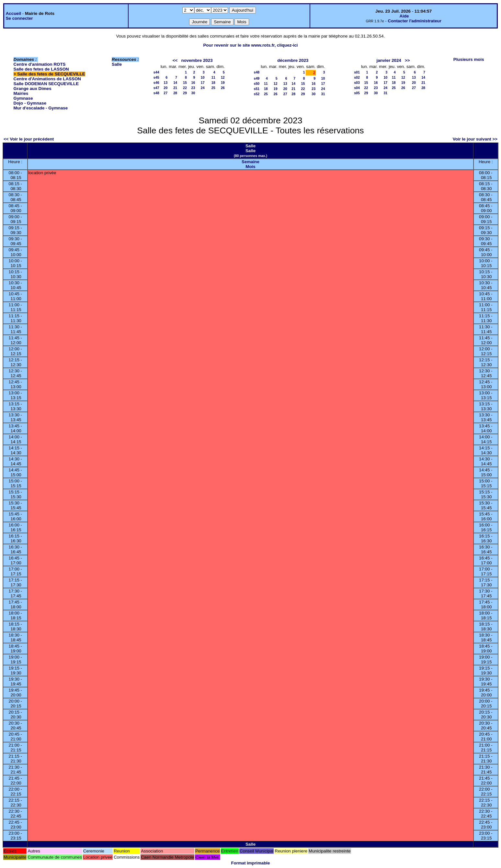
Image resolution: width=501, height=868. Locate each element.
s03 (357, 83)
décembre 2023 (293, 60)
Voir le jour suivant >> (475, 139)
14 (175, 83)
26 (223, 88)
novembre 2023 (197, 60)
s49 (256, 78)
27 (165, 93)
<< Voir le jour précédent (29, 139)
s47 (156, 88)
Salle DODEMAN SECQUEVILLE (46, 84)
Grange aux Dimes (33, 89)
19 (223, 83)
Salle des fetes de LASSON (41, 69)
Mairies (21, 93)
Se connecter (19, 18)
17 (203, 83)
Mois (250, 167)
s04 (357, 88)
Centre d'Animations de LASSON (47, 79)
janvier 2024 (389, 60)
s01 (357, 72)
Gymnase (23, 98)
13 (165, 83)
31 (323, 94)
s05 (357, 93)
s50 (256, 84)
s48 (156, 93)
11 (213, 77)
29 (185, 93)
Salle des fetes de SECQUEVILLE (51, 74)
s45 (156, 77)
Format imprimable (251, 863)
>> (407, 60)
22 (185, 88)
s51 (256, 89)
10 (203, 77)
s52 (256, 94)
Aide (404, 16)
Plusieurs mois (469, 59)
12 (223, 77)
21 (175, 88)
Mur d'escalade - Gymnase (41, 108)
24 (203, 88)
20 (165, 88)
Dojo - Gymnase (30, 103)
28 (175, 93)
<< (175, 60)
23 (193, 88)
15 (185, 83)
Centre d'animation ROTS (40, 64)
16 (193, 83)
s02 (357, 77)
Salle (117, 64)
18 (213, 83)
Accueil (13, 13)
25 (213, 88)
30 (193, 93)
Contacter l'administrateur (415, 21)
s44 (156, 72)
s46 (156, 83)
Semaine (250, 162)
